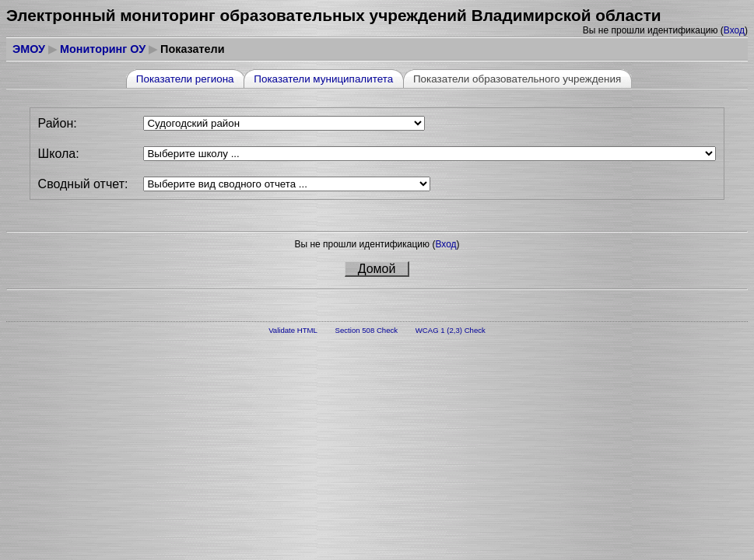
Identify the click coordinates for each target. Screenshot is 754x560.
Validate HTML (293, 330)
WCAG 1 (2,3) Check (451, 330)
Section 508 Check (367, 330)
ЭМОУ (29, 49)
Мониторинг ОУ (103, 49)
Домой (377, 269)
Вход (734, 30)
